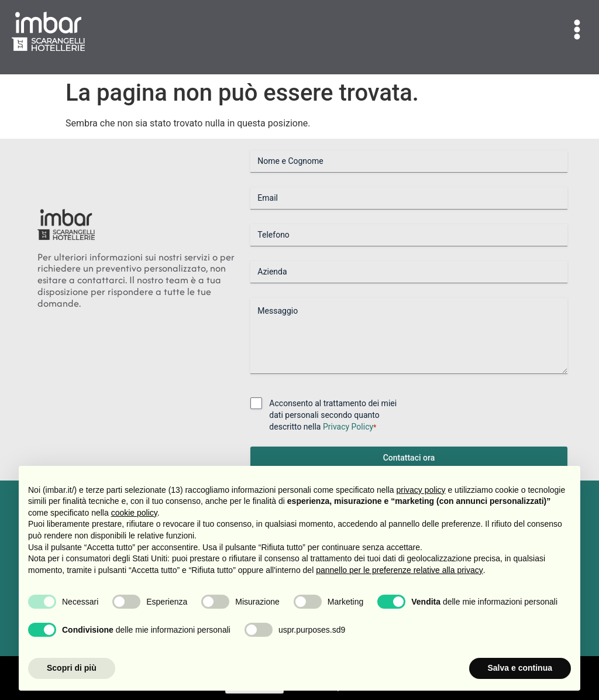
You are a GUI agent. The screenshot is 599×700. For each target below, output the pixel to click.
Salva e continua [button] (520, 668)
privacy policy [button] (421, 490)
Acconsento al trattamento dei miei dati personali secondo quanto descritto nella (333, 416)
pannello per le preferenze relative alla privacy (400, 570)
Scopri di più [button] (72, 668)
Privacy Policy (348, 427)
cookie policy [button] (134, 513)
